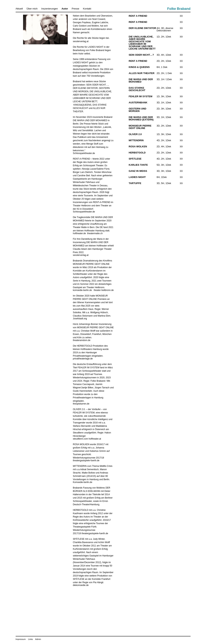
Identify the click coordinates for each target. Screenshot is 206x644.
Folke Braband (179, 9)
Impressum (21, 639)
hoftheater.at (95, 439)
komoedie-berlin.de (82, 290)
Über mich (32, 9)
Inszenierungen (50, 9)
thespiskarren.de (81, 404)
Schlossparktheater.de (84, 153)
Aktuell (19, 9)
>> (181, 16)
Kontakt (87, 9)
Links (31, 639)
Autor (65, 9)
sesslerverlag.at (81, 41)
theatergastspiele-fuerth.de (86, 461)
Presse (75, 9)
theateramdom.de (82, 340)
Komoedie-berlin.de (83, 482)
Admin (38, 639)
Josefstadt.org (80, 319)
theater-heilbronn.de (104, 290)
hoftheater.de (79, 233)
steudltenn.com (80, 439)
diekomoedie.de (81, 585)
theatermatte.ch (95, 233)
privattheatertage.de (83, 359)
